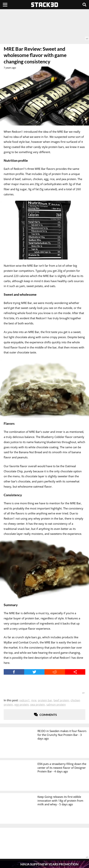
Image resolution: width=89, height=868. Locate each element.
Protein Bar (45, 700)
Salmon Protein (56, 704)
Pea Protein (38, 704)
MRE (34, 700)
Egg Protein (22, 704)
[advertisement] (44, 25)
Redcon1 (24, 700)
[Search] (84, 5)
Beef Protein (61, 700)
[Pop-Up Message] (44, 864)
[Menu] (5, 5)
